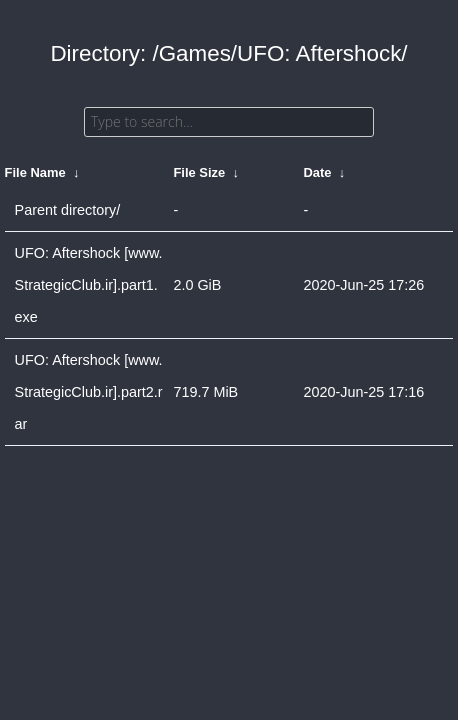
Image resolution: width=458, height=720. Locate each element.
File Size (199, 172)
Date (317, 172)
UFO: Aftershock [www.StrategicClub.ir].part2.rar (89, 392)
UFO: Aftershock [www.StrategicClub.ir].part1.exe (89, 285)
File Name (35, 172)
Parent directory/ (68, 210)
